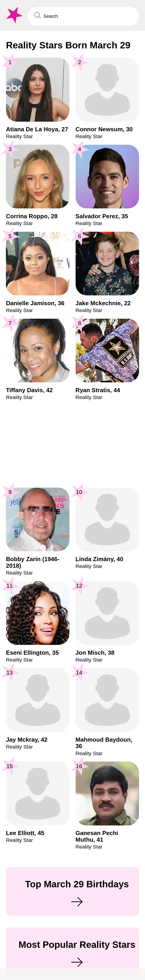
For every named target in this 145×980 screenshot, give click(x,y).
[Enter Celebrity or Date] (83, 16)
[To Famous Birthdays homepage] (14, 15)
